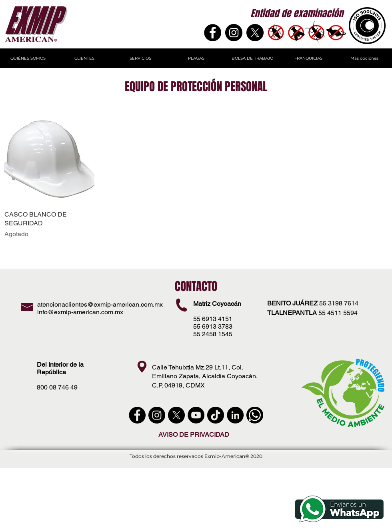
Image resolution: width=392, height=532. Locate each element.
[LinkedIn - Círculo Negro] (235, 415)
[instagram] (157, 415)
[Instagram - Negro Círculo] (234, 33)
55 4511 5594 (338, 313)
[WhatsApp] (255, 415)
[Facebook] (213, 33)
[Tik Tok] (216, 415)
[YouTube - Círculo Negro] (196, 415)
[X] (255, 33)
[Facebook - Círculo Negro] (137, 415)
